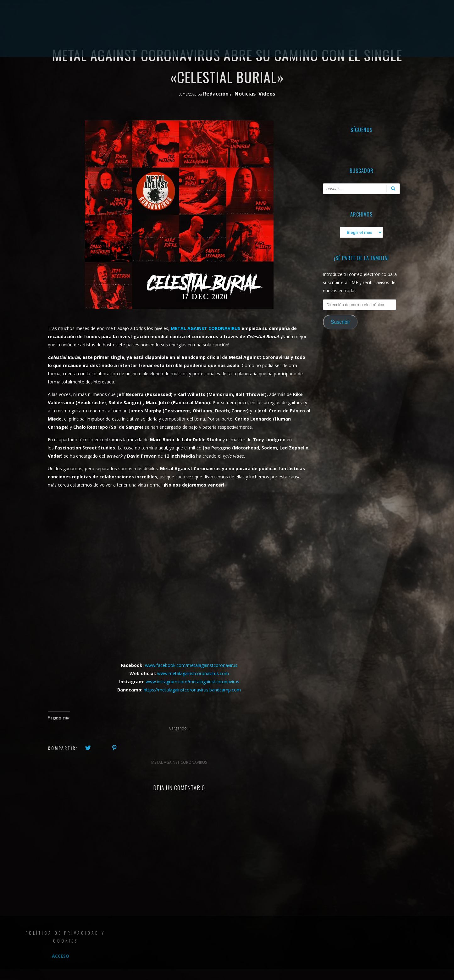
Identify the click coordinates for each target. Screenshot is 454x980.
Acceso (61, 956)
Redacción (216, 94)
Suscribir (340, 322)
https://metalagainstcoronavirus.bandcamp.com (192, 690)
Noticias (245, 94)
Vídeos (267, 94)
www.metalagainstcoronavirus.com (193, 673)
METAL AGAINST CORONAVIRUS (205, 328)
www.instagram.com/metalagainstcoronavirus (192, 682)
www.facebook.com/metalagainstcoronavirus (191, 665)
